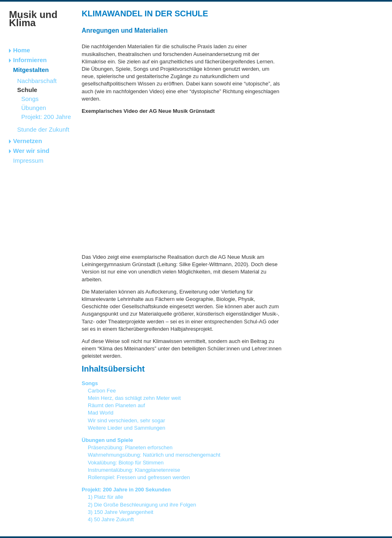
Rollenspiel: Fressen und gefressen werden (139, 477)
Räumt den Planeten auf (116, 405)
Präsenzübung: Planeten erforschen (130, 447)
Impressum (28, 160)
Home (22, 50)
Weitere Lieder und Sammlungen (127, 428)
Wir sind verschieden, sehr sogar (126, 420)
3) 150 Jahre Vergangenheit (120, 512)
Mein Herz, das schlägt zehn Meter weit (134, 398)
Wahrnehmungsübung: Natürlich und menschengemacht (154, 455)
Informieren (30, 60)
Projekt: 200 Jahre (46, 117)
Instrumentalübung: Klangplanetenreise (134, 470)
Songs (30, 99)
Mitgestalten (31, 70)
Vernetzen (28, 141)
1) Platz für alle (106, 497)
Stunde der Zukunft (43, 129)
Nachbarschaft (37, 81)
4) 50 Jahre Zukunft (111, 519)
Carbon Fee (102, 391)
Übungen (34, 108)
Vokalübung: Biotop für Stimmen (126, 463)
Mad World (101, 413)
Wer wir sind (31, 151)
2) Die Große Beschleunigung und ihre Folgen (142, 505)
